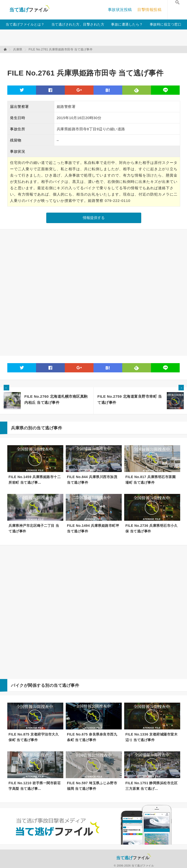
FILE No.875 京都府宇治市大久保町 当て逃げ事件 (34, 737)
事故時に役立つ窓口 (166, 24)
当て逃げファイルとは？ (25, 24)
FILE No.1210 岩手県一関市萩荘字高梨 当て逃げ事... (35, 786)
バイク (17, 685)
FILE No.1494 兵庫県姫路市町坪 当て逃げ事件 (93, 528)
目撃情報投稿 (149, 10)
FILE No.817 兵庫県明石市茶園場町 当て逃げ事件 (150, 480)
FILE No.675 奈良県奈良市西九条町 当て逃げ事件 (92, 737)
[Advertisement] (96, 59)
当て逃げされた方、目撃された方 (78, 24)
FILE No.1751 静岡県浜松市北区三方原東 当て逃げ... (151, 786)
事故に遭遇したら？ (127, 24)
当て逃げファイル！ (29, 10)
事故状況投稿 (120, 10)
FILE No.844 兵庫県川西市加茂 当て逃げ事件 (92, 480)
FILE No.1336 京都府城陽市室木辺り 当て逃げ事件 (151, 737)
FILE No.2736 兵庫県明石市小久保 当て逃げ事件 (151, 528)
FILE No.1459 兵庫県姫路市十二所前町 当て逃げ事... (35, 480)
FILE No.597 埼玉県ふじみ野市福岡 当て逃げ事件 (92, 786)
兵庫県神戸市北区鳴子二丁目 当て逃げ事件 (34, 528)
